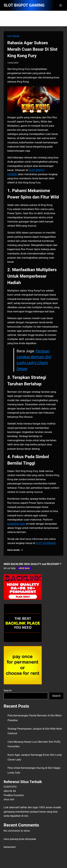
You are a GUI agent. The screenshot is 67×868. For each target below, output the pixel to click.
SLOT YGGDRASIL (46, 543)
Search (8, 690)
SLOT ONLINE (13, 36)
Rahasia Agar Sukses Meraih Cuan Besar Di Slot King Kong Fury (32, 49)
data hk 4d (10, 791)
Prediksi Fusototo (14, 795)
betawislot (10, 847)
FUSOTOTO (10, 787)
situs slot (9, 799)
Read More (15, 550)
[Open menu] (61, 5)
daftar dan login (29, 807)
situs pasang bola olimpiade (20, 839)
